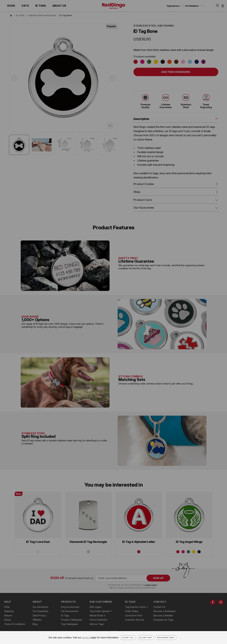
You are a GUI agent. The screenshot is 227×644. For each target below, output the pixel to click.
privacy (86, 637)
